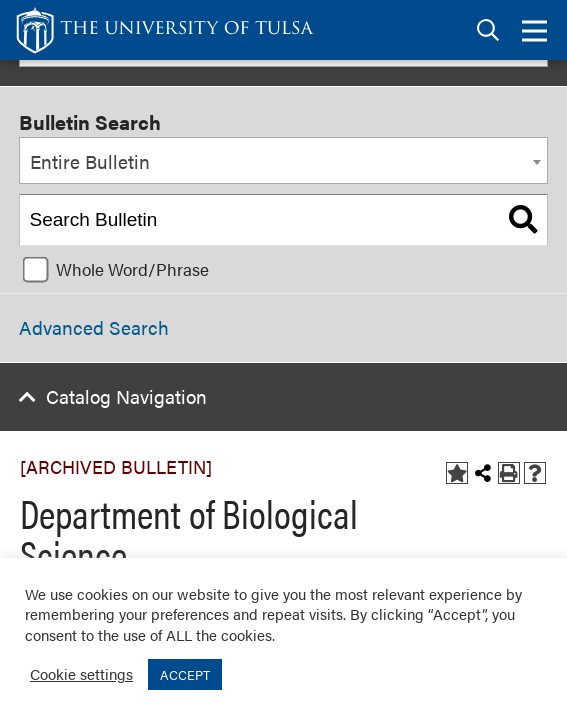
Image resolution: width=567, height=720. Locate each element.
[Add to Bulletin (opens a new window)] (457, 473)
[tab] (488, 30)
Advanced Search (94, 327)
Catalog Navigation (126, 396)
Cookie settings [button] (81, 673)
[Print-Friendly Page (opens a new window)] (509, 473)
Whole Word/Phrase (132, 269)
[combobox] (283, 161)
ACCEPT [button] (185, 674)
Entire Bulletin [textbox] (90, 161)
